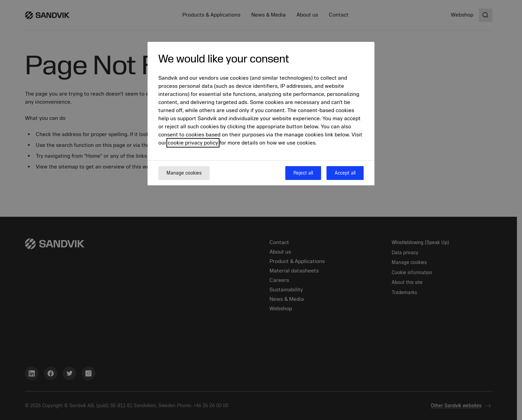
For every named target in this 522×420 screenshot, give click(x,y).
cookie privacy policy (193, 143)
